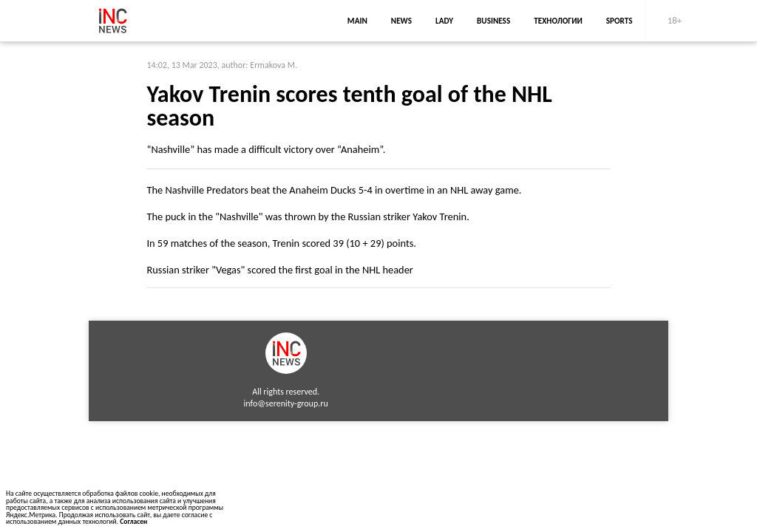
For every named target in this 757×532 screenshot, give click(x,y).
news (401, 21)
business (493, 21)
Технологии (558, 21)
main (357, 21)
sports (619, 21)
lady (444, 21)
